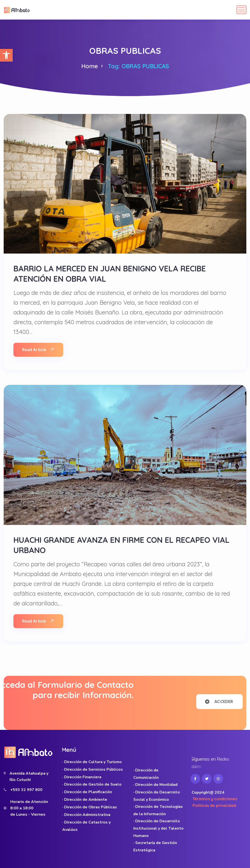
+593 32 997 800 (26, 790)
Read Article (38, 350)
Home (90, 66)
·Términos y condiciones (214, 799)
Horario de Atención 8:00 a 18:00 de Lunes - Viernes (29, 808)
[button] (6, 55)
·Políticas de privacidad (214, 805)
